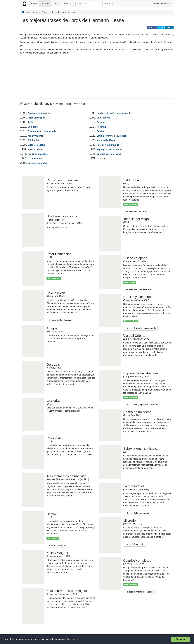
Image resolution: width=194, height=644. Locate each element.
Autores (45, 3)
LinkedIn (169, 27)
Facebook (152, 27)
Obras (56, 3)
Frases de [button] (61, 320)
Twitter (161, 27)
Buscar (108, 4)
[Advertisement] (69, 77)
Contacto (67, 3)
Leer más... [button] (72, 639)
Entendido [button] (181, 639)
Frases (34, 3)
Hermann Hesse (30, 12)
